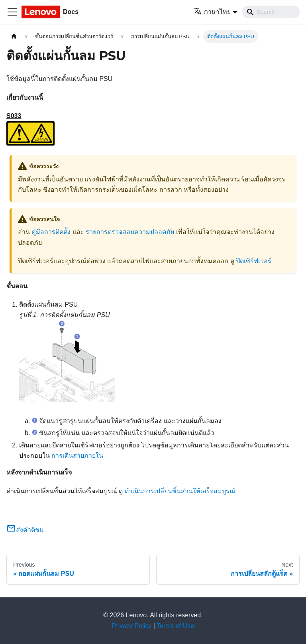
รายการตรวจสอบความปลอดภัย (130, 232)
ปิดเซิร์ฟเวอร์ (254, 261)
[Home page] (14, 36)
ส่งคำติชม (25, 530)
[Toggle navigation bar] (12, 12)
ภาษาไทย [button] (212, 12)
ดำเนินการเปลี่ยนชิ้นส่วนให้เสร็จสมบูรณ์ (180, 491)
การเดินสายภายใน (77, 456)
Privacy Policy (132, 626)
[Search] (271, 12)
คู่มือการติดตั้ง (51, 232)
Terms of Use (175, 626)
